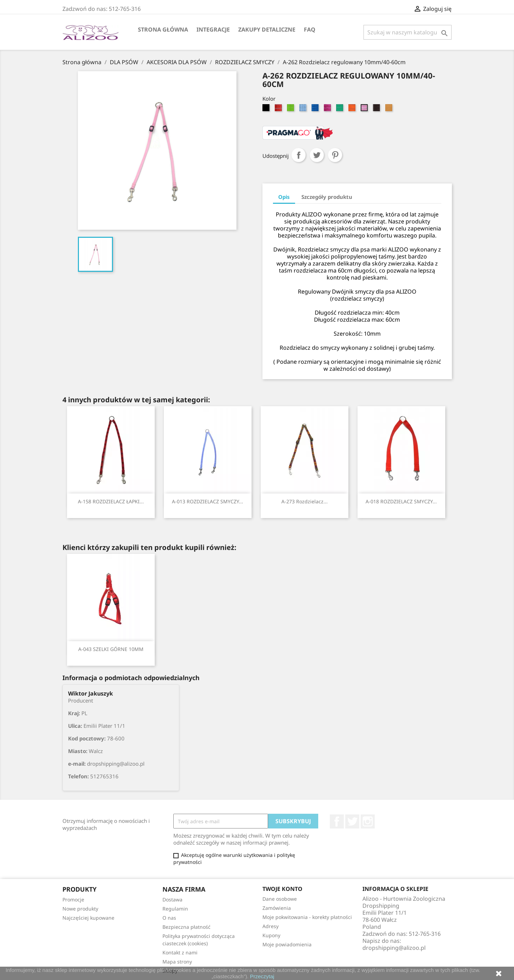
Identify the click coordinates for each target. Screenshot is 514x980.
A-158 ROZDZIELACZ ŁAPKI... (111, 501)
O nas (169, 918)
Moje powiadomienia (287, 944)
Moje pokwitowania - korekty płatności (307, 917)
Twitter (352, 821)
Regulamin (175, 909)
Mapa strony (177, 962)
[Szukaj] (408, 32)
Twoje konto (282, 889)
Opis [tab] (284, 197)
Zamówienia (277, 908)
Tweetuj (317, 155)
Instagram (368, 821)
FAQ (310, 29)
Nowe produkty (80, 909)
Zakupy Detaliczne (267, 29)
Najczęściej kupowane (88, 918)
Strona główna (163, 29)
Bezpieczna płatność (186, 927)
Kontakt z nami (180, 952)
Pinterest (335, 155)
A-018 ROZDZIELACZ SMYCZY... (401, 501)
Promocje (73, 900)
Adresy (271, 926)
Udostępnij (299, 155)
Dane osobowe (280, 899)
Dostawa (172, 900)
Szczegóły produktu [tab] (327, 197)
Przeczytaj (262, 976)
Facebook (337, 821)
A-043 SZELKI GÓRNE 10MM (111, 649)
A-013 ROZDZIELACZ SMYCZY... (208, 501)
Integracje (213, 29)
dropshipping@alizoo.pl (394, 948)
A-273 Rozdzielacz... (305, 501)
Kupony (271, 935)
